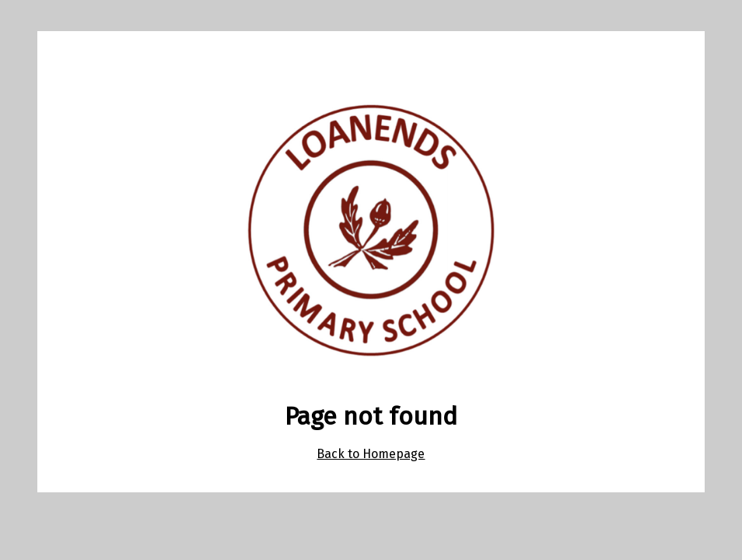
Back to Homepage (371, 454)
